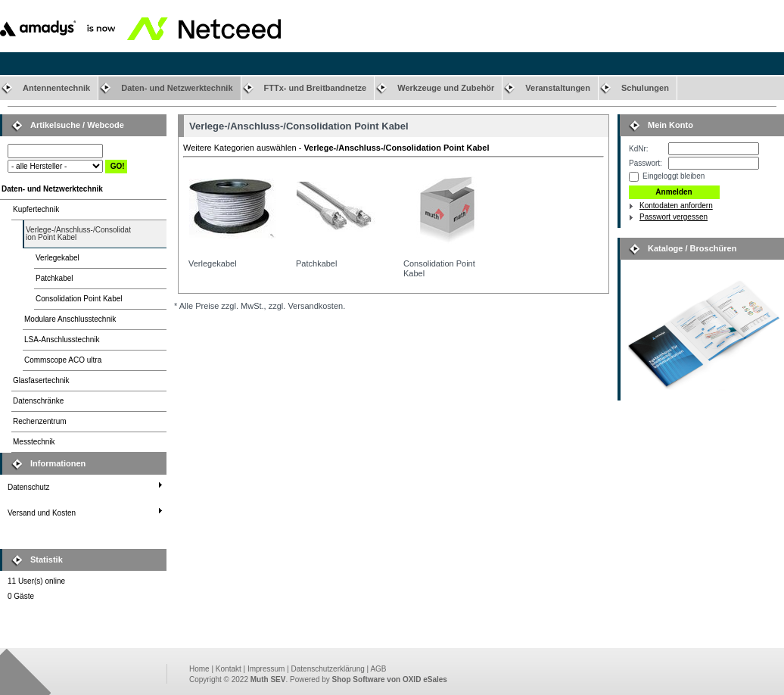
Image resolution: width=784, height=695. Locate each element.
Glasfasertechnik (41, 380)
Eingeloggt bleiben (674, 176)
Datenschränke (38, 401)
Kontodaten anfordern (676, 206)
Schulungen (645, 88)
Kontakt (229, 669)
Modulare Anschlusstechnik (70, 319)
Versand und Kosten (42, 513)
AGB (378, 669)
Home (199, 669)
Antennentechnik (56, 88)
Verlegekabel (58, 258)
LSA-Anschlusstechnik (62, 340)
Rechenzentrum (40, 421)
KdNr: (639, 149)
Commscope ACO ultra (63, 360)
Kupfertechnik (36, 209)
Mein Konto (670, 125)
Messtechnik (34, 442)
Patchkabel (54, 278)
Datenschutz (29, 487)
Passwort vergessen (674, 217)
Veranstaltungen (558, 88)
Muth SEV (268, 679)
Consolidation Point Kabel (79, 299)
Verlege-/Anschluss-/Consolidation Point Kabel (78, 234)
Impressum (266, 669)
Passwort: (646, 163)
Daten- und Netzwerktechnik (177, 88)
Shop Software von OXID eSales (390, 679)
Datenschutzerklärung (328, 669)
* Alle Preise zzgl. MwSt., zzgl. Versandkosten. (260, 306)
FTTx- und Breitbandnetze (316, 88)
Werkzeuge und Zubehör (446, 88)
